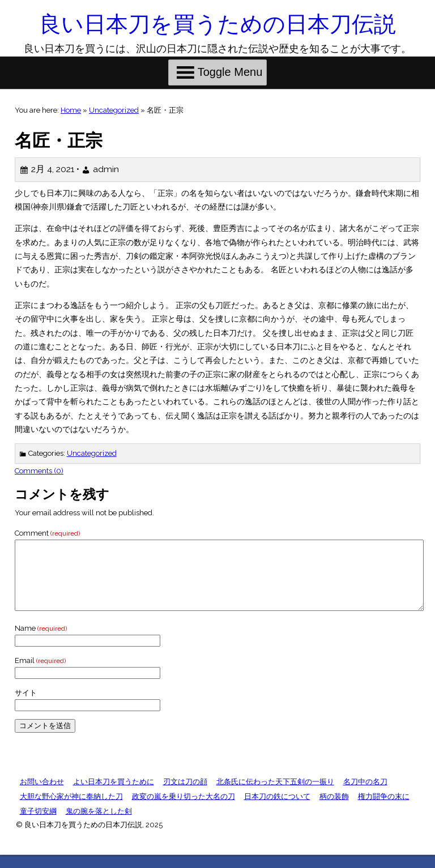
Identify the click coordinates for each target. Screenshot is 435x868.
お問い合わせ (42, 795)
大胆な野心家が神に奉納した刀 (71, 810)
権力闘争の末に (384, 810)
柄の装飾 (334, 810)
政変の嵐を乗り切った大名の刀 (184, 810)
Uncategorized (114, 110)
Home (71, 110)
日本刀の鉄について (277, 810)
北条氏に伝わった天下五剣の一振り (275, 795)
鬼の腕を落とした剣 (99, 825)
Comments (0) (39, 471)
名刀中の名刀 (365, 795)
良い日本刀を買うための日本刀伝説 (217, 24)
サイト (26, 706)
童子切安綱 (38, 825)
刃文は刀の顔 (185, 795)
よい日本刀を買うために (114, 795)
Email (40, 674)
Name (41, 642)
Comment (47, 533)
